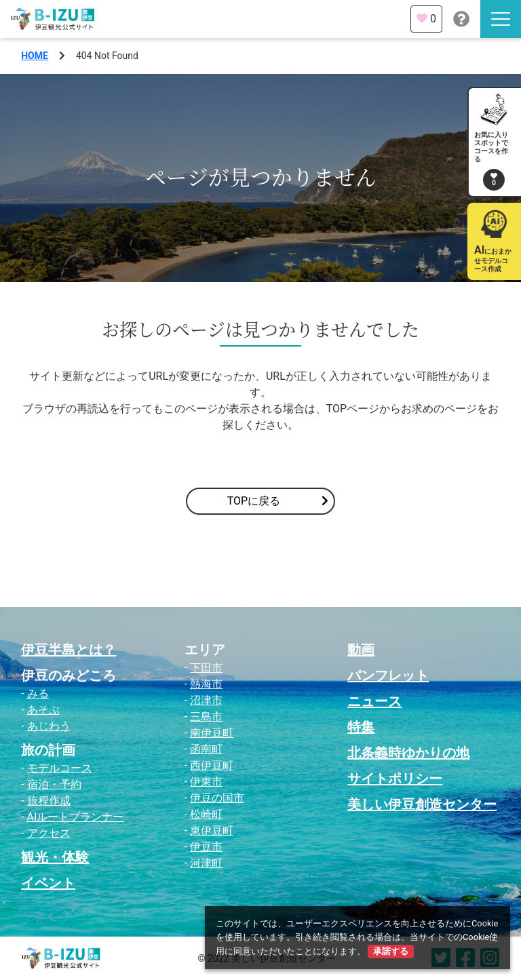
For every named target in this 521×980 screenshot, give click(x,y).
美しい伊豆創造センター (422, 804)
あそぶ (43, 710)
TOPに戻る (278, 501)
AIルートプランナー (76, 817)
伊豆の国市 (217, 798)
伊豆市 (206, 847)
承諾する (391, 951)
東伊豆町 (212, 830)
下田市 (206, 668)
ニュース (374, 701)
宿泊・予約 (54, 784)
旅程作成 (49, 801)
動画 (361, 650)
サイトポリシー (395, 779)
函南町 (206, 749)
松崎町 (206, 814)
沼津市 (206, 700)
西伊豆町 (212, 765)
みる (38, 693)
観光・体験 (55, 857)
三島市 (206, 717)
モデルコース (60, 768)
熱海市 (206, 684)
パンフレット (388, 675)
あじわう (49, 726)
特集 (361, 727)
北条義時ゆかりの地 (408, 753)
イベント (48, 883)
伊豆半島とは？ (69, 650)
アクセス (49, 833)
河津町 (206, 863)
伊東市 (206, 782)
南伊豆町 (212, 733)
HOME (35, 56)
